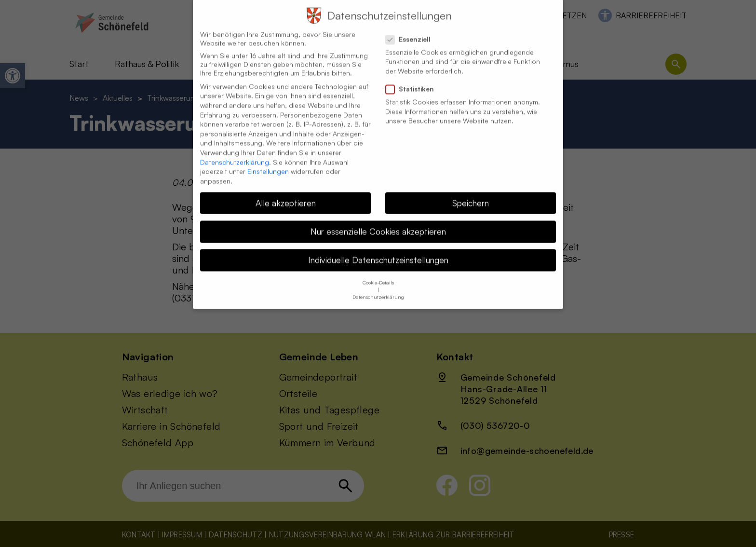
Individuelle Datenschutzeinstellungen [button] (378, 250)
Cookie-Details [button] (378, 273)
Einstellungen (268, 162)
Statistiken (414, 80)
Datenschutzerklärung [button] (378, 287)
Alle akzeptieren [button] (286, 193)
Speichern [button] (471, 193)
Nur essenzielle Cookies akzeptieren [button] (378, 222)
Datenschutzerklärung (235, 153)
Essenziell (412, 30)
